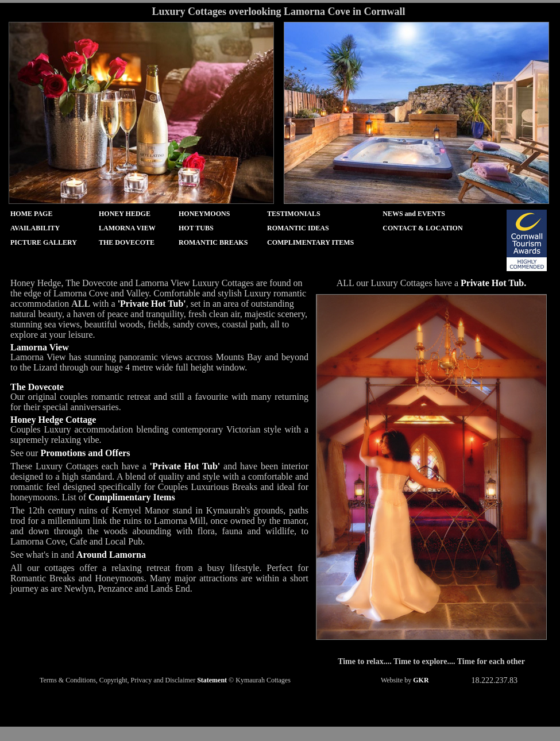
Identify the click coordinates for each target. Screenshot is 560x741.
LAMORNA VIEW (127, 228)
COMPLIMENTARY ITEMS (310, 242)
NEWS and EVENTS (414, 214)
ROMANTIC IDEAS (298, 228)
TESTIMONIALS (294, 214)
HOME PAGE (31, 214)
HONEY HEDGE (125, 214)
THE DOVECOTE (127, 242)
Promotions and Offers (85, 453)
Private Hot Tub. (493, 283)
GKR (421, 680)
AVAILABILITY (35, 228)
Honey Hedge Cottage (53, 420)
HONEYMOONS (204, 214)
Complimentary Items (132, 497)
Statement (212, 680)
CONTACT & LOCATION (422, 228)
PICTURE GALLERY (44, 242)
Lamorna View (40, 347)
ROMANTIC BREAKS (213, 242)
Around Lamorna (111, 555)
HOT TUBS (196, 228)
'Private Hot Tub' (152, 304)
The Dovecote (37, 387)
